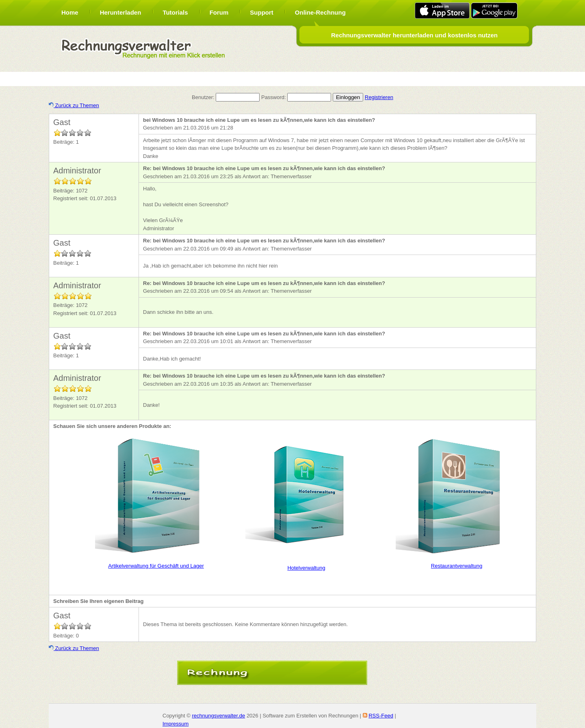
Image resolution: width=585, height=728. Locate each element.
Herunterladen (121, 12)
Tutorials (175, 12)
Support (262, 12)
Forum (219, 12)
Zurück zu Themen (74, 105)
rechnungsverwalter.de (218, 716)
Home (70, 12)
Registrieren (379, 97)
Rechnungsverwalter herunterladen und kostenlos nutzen (414, 35)
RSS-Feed (381, 716)
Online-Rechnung (320, 12)
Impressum (175, 724)
